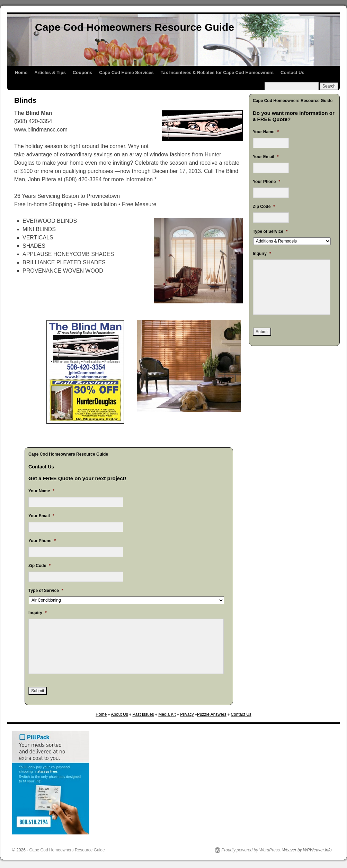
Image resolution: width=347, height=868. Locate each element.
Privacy (187, 714)
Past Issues (143, 714)
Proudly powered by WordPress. (251, 850)
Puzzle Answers (212, 714)
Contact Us (292, 72)
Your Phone (42, 541)
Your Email (41, 516)
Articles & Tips (50, 72)
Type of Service (46, 591)
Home (21, 72)
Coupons (82, 72)
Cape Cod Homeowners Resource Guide (135, 27)
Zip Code (39, 566)
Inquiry (38, 613)
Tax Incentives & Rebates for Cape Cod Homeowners (217, 72)
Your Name (41, 491)
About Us (119, 714)
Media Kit (167, 714)
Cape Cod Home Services (126, 72)
